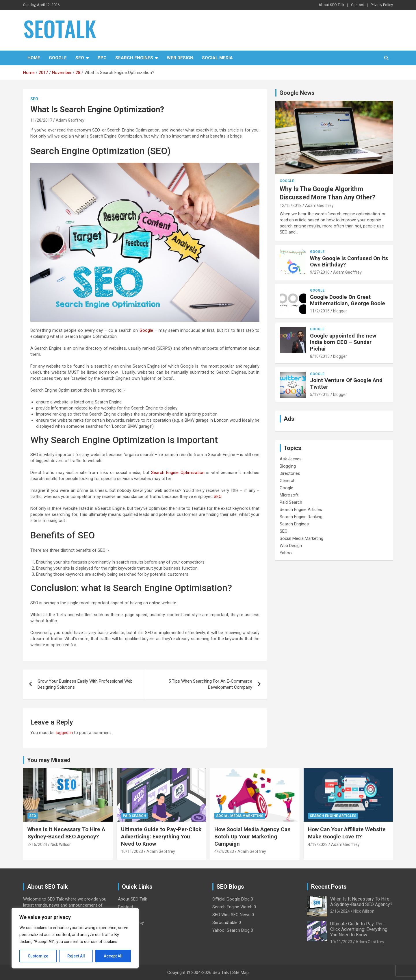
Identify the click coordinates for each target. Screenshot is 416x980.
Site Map (240, 972)
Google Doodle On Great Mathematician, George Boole (348, 300)
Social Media (217, 58)
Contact (357, 5)
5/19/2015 (320, 394)
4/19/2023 (318, 844)
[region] (75, 938)
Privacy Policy (382, 5)
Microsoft (289, 495)
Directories (290, 473)
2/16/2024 (37, 844)
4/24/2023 (224, 851)
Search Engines (134, 58)
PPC (102, 58)
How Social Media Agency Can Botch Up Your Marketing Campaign (252, 836)
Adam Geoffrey (70, 120)
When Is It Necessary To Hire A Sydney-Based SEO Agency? (66, 833)
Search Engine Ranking (301, 517)
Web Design (180, 58)
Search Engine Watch (232, 907)
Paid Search (291, 502)
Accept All (113, 956)
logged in (64, 733)
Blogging (288, 466)
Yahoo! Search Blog (231, 930)
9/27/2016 (320, 272)
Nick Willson (61, 844)
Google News (297, 93)
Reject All (76, 956)
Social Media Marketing (301, 538)
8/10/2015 (320, 356)
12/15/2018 (291, 205)
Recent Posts (329, 887)
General (287, 481)
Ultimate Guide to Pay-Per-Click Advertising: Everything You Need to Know (161, 836)
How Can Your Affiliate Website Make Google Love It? (347, 833)
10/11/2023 (132, 851)
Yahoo (286, 553)
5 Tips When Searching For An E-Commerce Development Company (210, 684)
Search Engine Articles (301, 510)
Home (34, 58)
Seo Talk (221, 972)
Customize (38, 956)
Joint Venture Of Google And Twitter (346, 384)
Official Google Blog (231, 899)
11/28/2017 (41, 120)
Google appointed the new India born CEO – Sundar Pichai (343, 342)
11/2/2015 (320, 311)
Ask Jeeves (291, 459)
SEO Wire (221, 915)
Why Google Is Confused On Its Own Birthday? (349, 262)
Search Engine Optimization (178, 473)
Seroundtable (225, 922)
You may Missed (49, 760)
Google (58, 58)
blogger (340, 311)
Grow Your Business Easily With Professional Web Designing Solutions (85, 684)
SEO (80, 58)
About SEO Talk (331, 5)
